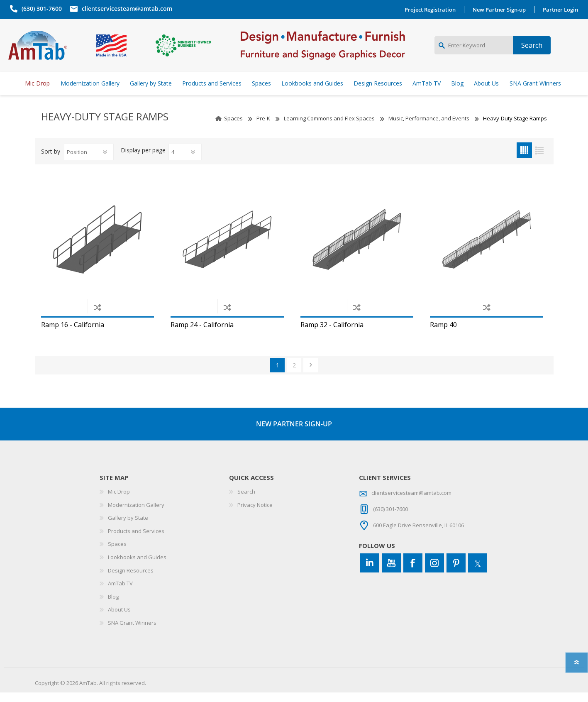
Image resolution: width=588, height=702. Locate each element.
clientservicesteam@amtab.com (125, 9)
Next (311, 375)
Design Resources (131, 580)
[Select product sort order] (89, 162)
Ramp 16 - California (73, 334)
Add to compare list (97, 317)
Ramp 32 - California (332, 334)
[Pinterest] (456, 573)
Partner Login (562, 10)
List (540, 160)
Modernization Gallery (136, 514)
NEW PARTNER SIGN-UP (294, 433)
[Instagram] (434, 573)
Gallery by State (128, 528)
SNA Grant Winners (132, 632)
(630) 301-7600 (40, 9)
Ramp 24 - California (202, 334)
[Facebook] (413, 573)
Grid (524, 160)
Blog (113, 606)
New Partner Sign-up (501, 10)
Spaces (233, 128)
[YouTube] (391, 573)
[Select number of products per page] (185, 162)
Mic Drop (119, 501)
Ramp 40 (443, 334)
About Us (119, 619)
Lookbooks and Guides (137, 567)
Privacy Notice (255, 514)
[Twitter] (478, 573)
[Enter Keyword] (474, 50)
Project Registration (432, 10)
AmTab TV (120, 593)
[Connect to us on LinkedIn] (370, 573)
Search (246, 501)
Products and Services (136, 541)
